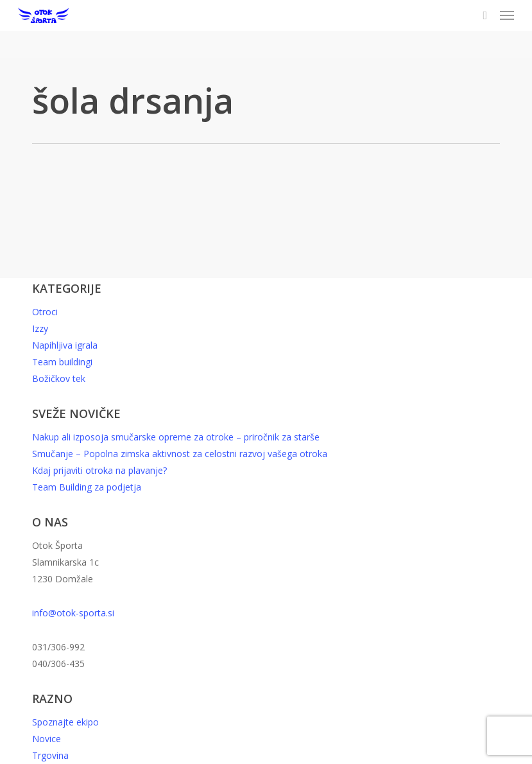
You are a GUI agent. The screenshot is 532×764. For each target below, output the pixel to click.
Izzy (40, 328)
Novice (47, 739)
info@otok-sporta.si (73, 613)
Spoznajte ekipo (65, 722)
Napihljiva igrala (65, 345)
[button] (507, 15)
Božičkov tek (59, 378)
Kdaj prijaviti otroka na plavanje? (99, 470)
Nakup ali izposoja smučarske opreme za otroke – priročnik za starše (176, 437)
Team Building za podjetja (87, 487)
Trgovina (50, 755)
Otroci (45, 312)
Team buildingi (62, 362)
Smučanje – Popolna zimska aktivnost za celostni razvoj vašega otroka (180, 454)
